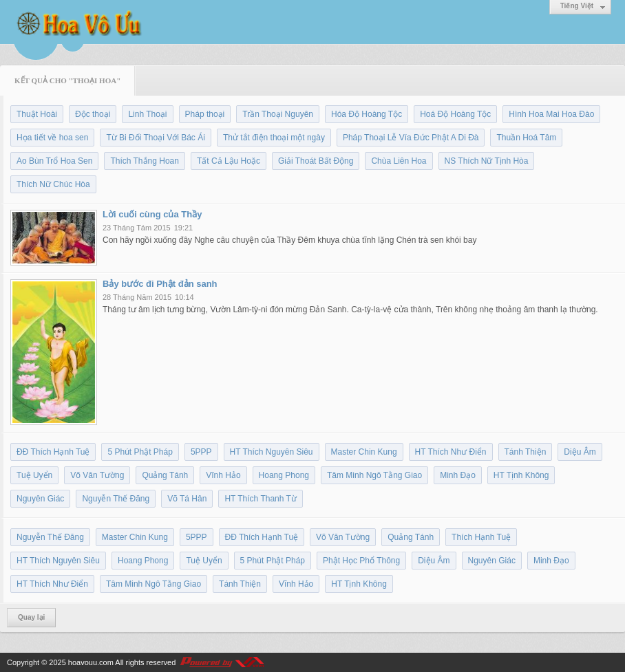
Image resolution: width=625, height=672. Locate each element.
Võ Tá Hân (187, 499)
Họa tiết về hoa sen (52, 138)
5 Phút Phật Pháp (140, 452)
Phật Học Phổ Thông (361, 561)
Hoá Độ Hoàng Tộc (455, 114)
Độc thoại (93, 114)
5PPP (201, 452)
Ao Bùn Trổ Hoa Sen (54, 161)
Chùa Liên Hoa (399, 161)
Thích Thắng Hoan (145, 161)
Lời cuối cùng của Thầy (152, 214)
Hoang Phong (284, 475)
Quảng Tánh (165, 475)
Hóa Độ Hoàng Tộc (367, 114)
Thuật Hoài (37, 114)
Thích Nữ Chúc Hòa (53, 184)
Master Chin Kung (364, 452)
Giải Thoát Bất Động (316, 161)
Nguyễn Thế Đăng (116, 499)
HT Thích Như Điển (451, 452)
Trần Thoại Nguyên (278, 114)
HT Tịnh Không (521, 475)
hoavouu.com (91, 662)
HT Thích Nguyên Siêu (272, 452)
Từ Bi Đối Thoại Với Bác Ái (155, 138)
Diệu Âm (580, 452)
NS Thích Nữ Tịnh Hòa (487, 161)
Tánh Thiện (526, 452)
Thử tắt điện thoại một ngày (274, 138)
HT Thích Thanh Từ (261, 499)
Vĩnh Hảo (223, 475)
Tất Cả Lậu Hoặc (229, 161)
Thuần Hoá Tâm (526, 138)
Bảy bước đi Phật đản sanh (160, 284)
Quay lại (31, 617)
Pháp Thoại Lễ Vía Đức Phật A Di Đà (411, 138)
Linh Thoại (147, 114)
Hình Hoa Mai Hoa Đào (551, 114)
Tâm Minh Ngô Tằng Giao (374, 475)
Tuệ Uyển (34, 475)
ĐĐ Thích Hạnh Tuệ (53, 452)
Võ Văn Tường (97, 475)
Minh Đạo (458, 475)
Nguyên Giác (40, 499)
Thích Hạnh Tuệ (481, 537)
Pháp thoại (205, 114)
